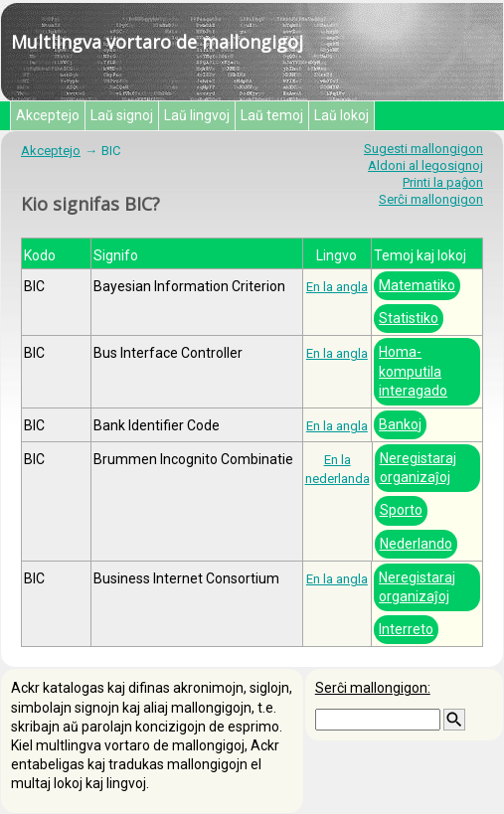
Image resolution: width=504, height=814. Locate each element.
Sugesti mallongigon (423, 149)
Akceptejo (48, 115)
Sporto (401, 510)
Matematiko (417, 285)
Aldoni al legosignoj (425, 165)
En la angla (337, 287)
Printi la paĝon (443, 182)
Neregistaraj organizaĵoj (418, 468)
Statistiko (409, 318)
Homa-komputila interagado (413, 371)
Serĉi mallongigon (431, 199)
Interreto (406, 629)
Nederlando (416, 544)
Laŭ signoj (122, 115)
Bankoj (400, 424)
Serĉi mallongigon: (373, 688)
